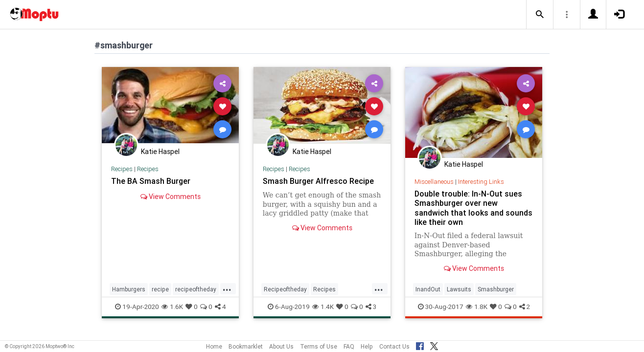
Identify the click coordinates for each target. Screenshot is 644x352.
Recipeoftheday (285, 289)
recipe (160, 289)
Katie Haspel (160, 152)
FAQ (349, 346)
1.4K (323, 307)
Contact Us (394, 346)
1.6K (172, 307)
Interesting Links (481, 182)
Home (214, 346)
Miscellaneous (434, 182)
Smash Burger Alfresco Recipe (318, 181)
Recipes (122, 169)
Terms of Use (319, 346)
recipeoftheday (196, 289)
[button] (540, 15)
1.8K (477, 307)
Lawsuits (459, 289)
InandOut (428, 289)
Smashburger (496, 289)
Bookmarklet (246, 346)
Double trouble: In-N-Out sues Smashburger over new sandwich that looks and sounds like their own (473, 208)
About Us (281, 346)
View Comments (171, 197)
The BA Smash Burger (151, 181)
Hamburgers (129, 289)
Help (367, 346)
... (227, 288)
